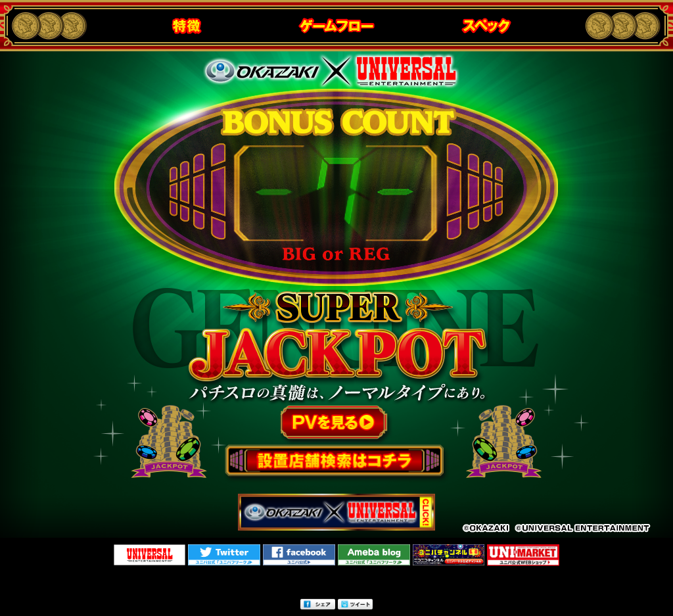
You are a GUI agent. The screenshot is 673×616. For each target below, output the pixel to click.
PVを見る (337, 426)
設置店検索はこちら (336, 463)
